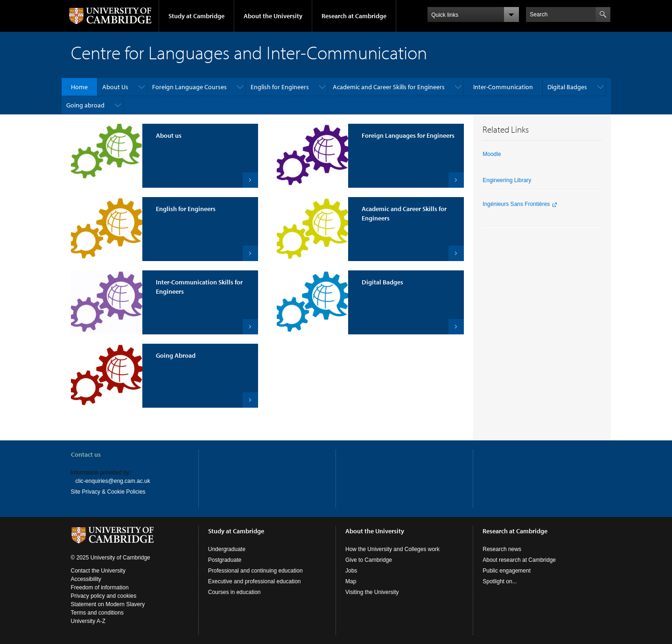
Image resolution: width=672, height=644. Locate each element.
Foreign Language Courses (189, 87)
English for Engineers (280, 87)
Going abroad (85, 105)
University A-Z (88, 621)
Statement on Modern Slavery (108, 604)
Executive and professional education (255, 581)
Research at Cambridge (354, 16)
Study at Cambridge (196, 16)
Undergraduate (227, 549)
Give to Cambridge (369, 560)
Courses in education (234, 592)
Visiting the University (372, 592)
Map (351, 581)
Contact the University (98, 571)
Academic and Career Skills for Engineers (389, 87)
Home (79, 87)
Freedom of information (100, 587)
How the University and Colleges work (392, 549)
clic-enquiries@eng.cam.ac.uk (113, 481)
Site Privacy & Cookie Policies (108, 492)
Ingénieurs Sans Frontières (516, 204)
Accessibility (86, 579)
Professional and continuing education (255, 571)
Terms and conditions (97, 613)
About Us (115, 87)
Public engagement (507, 571)
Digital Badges (567, 87)
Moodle (492, 154)
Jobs (351, 571)
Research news (502, 549)
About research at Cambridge (519, 560)
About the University (273, 16)
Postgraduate (225, 560)
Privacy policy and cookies (104, 596)
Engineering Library (507, 180)
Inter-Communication (503, 87)
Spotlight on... (500, 581)
